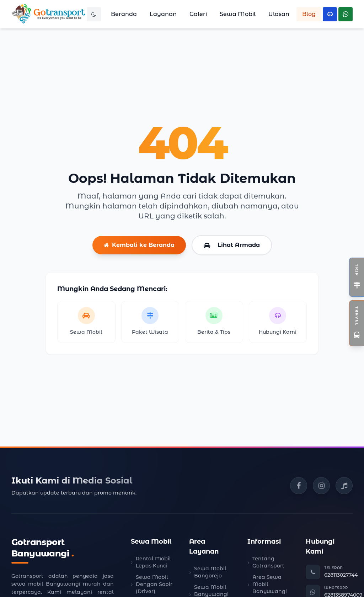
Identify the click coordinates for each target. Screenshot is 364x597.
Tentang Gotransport (268, 562)
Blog (309, 14)
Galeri (198, 14)
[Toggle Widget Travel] (357, 323)
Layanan (163, 14)
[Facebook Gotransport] (299, 486)
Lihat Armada (232, 245)
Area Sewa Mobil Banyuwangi (270, 584)
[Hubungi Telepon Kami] (330, 14)
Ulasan (279, 14)
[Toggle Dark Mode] (94, 14)
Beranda (124, 14)
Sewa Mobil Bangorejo (210, 572)
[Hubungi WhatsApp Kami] (346, 14)
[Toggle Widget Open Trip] (357, 277)
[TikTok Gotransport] (344, 486)
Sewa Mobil (238, 14)
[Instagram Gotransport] (321, 486)
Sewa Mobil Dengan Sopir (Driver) (154, 584)
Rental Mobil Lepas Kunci (153, 562)
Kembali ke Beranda (139, 245)
